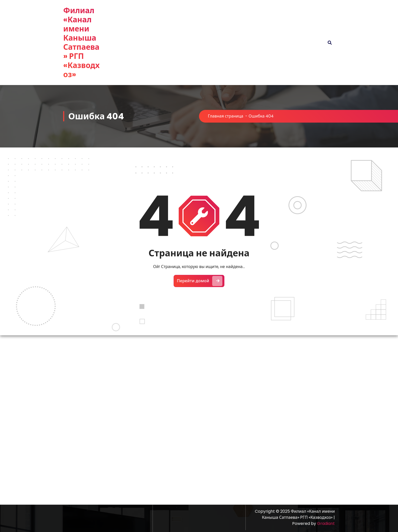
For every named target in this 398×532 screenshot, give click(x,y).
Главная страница (226, 116)
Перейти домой (200, 281)
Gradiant (326, 523)
